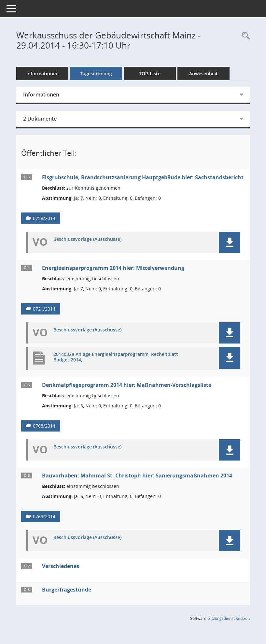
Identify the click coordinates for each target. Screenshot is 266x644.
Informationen (42, 73)
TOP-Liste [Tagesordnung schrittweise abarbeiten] (150, 73)
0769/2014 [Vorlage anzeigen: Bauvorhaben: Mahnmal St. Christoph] (44, 516)
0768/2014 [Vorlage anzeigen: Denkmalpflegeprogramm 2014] (44, 426)
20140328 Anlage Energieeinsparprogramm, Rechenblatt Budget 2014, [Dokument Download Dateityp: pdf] (116, 357)
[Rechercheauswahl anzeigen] (244, 36)
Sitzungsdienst (229, 618)
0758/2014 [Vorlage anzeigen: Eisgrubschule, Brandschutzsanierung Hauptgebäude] (44, 218)
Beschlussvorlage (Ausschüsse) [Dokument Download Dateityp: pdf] (87, 239)
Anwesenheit (203, 73)
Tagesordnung (96, 73)
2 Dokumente (40, 119)
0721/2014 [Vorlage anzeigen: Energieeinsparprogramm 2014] (44, 309)
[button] (229, 242)
